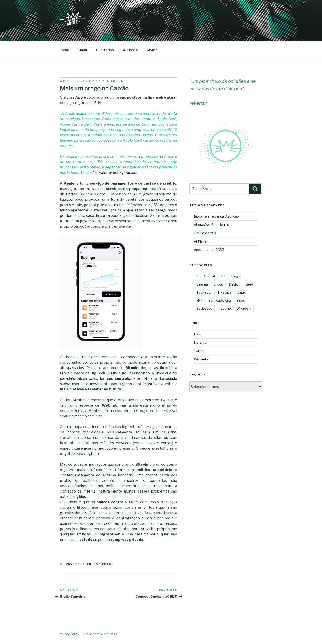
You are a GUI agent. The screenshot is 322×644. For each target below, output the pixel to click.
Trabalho (224, 308)
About (82, 49)
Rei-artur (113, 80)
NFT (200, 300)
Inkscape (225, 292)
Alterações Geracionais (211, 224)
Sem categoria (220, 300)
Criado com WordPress (100, 633)
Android (209, 276)
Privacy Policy (69, 633)
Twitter (199, 350)
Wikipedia (130, 49)
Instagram (202, 342)
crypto (73, 563)
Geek (87, 563)
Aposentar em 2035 (209, 249)
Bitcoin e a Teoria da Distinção (216, 216)
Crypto (152, 49)
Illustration (105, 49)
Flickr (198, 334)
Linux (241, 292)
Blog (235, 276)
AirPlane (200, 241)
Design (234, 284)
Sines (241, 300)
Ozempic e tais (205, 232)
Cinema (202, 284)
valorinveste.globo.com (119, 172)
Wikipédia (244, 308)
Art (223, 276)
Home (64, 49)
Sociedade (104, 563)
